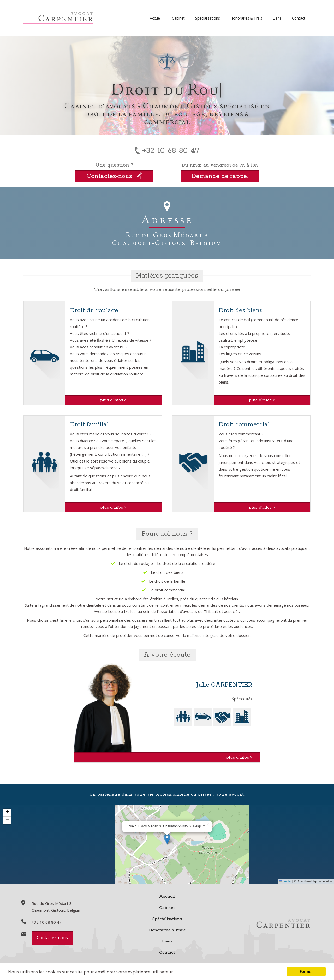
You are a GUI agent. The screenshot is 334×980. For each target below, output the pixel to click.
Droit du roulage (94, 310)
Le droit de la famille (167, 581)
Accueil (156, 18)
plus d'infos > (113, 400)
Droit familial (89, 425)
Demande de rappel (220, 176)
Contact (299, 18)
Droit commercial (244, 425)
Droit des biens (241, 310)
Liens (277, 18)
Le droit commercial (167, 590)
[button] (167, 839)
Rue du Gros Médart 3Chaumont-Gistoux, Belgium (167, 238)
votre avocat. (231, 794)
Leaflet (285, 881)
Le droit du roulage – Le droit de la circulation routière (167, 563)
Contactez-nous (52, 938)
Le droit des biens (167, 572)
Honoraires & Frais (246, 18)
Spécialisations (208, 18)
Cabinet (178, 18)
